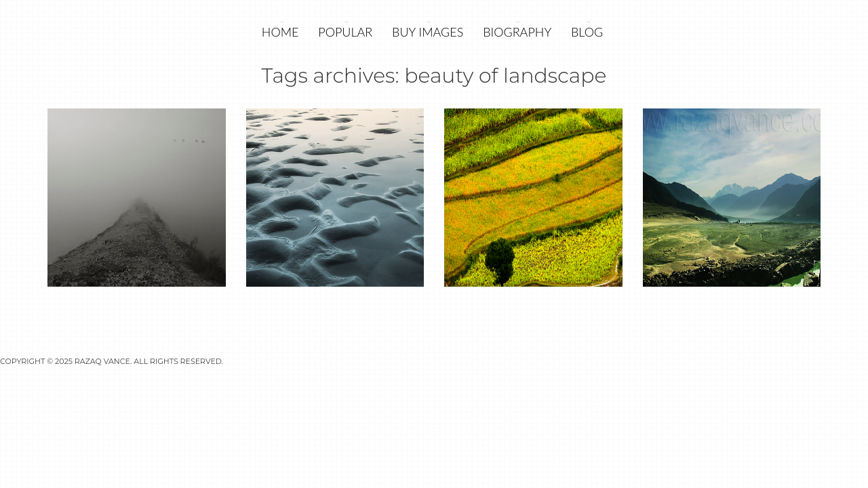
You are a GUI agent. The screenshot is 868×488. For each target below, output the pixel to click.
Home (280, 32)
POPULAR (345, 32)
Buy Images (428, 32)
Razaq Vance (102, 361)
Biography (517, 32)
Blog (587, 32)
